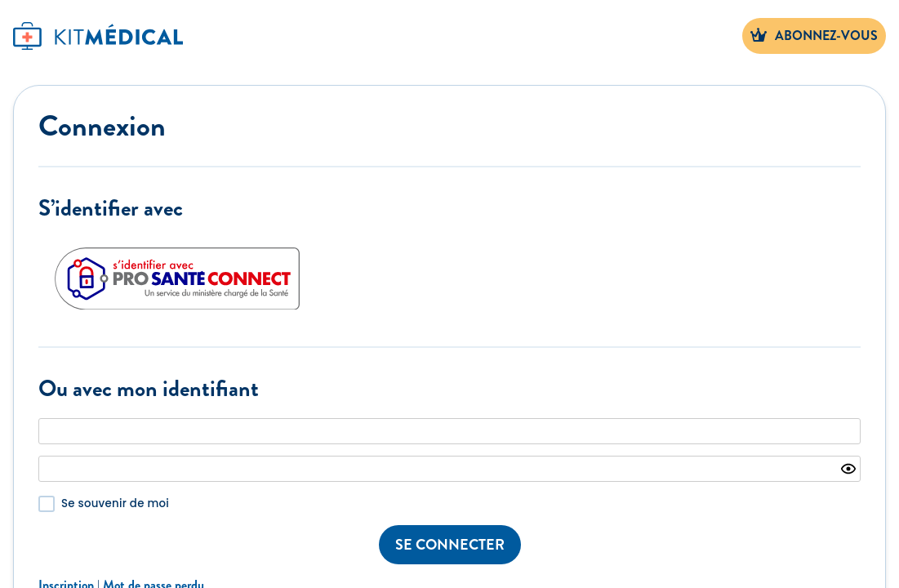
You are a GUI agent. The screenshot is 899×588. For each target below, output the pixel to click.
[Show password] (848, 469)
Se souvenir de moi (115, 503)
